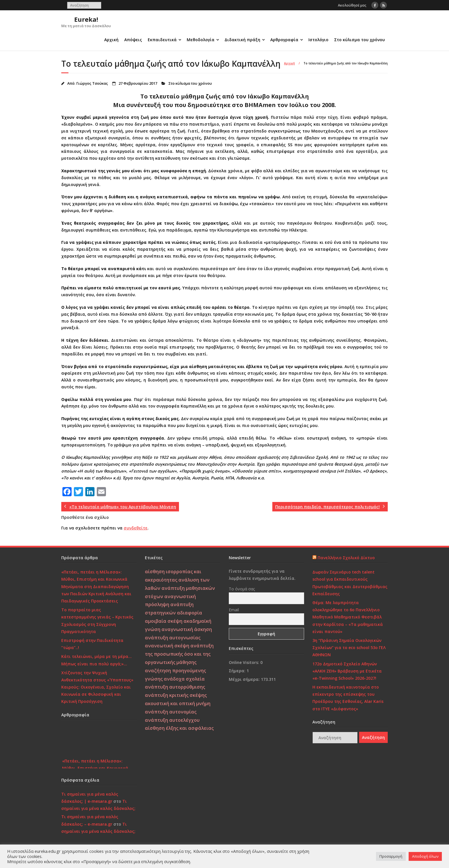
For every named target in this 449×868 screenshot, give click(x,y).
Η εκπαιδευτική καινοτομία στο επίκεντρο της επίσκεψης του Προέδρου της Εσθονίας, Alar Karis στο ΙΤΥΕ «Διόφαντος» (348, 698)
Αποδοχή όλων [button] (425, 856)
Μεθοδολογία (201, 40)
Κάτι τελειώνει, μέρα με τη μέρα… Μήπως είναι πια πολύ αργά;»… (97, 660)
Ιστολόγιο (318, 40)
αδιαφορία (190, 613)
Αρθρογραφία (284, 40)
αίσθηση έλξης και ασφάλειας (179, 728)
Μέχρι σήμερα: (245, 679)
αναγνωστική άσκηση (187, 629)
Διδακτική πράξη (242, 40)
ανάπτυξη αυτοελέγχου (172, 720)
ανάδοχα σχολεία (184, 679)
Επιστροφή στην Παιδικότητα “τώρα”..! (92, 644)
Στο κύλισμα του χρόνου (360, 40)
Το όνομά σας (242, 589)
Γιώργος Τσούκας (92, 83)
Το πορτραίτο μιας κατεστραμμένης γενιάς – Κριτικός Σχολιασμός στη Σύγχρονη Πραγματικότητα (97, 621)
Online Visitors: (245, 662)
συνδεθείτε (136, 528)
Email (234, 610)
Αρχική (111, 40)
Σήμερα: (238, 671)
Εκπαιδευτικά (162, 40)
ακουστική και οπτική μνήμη (178, 703)
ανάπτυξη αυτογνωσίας (173, 638)
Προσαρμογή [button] (391, 856)
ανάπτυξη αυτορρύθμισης (175, 687)
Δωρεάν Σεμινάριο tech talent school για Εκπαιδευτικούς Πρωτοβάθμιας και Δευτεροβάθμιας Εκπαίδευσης (350, 583)
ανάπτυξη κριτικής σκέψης (176, 695)
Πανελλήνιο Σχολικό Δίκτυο (346, 558)
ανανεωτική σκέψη (167, 646)
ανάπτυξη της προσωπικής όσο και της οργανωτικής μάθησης (179, 654)
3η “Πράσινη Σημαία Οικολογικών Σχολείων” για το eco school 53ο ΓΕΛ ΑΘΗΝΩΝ (349, 647)
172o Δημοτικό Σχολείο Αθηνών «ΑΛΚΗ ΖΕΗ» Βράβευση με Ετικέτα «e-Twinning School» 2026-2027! (347, 671)
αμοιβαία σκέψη (164, 621)
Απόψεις (133, 40)
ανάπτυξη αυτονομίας (171, 712)
